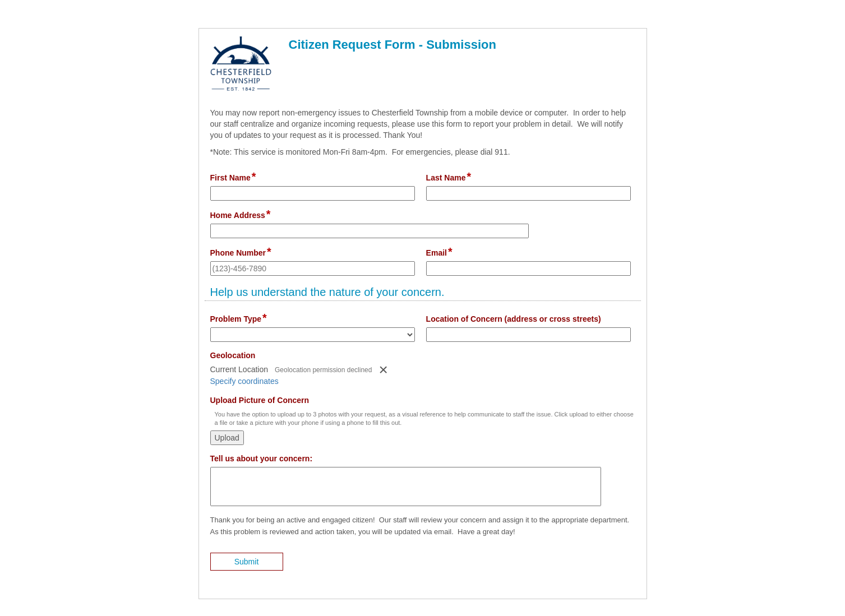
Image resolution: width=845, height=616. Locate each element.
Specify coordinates (244, 381)
